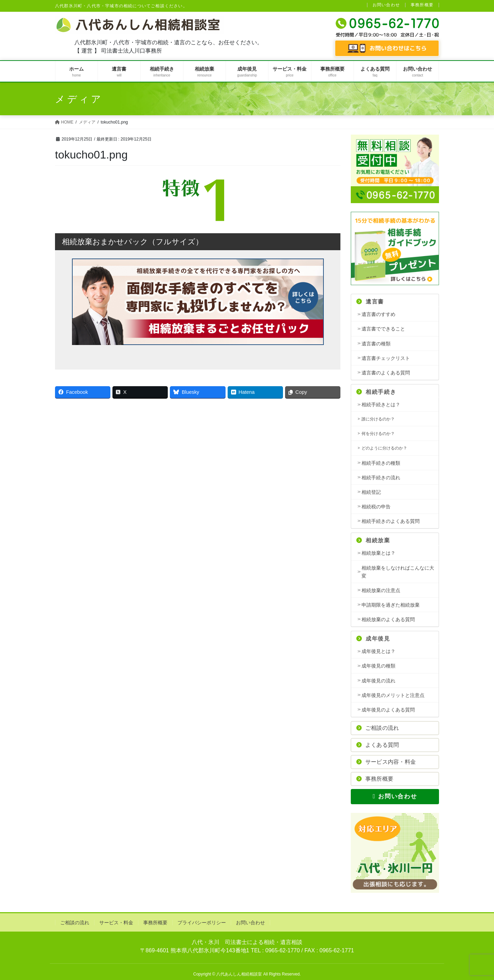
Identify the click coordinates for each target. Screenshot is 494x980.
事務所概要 (422, 5)
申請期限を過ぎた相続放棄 (391, 605)
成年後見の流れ (378, 681)
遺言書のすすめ (378, 314)
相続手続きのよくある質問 (391, 521)
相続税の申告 (376, 507)
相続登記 (371, 492)
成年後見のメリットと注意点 (393, 695)
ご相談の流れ (378, 728)
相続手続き (376, 392)
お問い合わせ (386, 5)
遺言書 (370, 302)
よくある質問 (378, 745)
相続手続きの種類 (381, 463)
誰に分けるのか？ (378, 419)
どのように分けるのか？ (384, 448)
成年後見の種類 (378, 666)
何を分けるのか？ (378, 434)
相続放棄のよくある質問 (388, 619)
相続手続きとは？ (381, 405)
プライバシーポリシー (202, 923)
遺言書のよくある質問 (386, 373)
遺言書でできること (383, 329)
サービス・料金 (116, 923)
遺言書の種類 (376, 344)
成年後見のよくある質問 (388, 710)
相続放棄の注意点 (381, 590)
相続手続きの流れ (381, 478)
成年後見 (373, 639)
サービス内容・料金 (386, 762)
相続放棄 (373, 540)
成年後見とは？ (378, 651)
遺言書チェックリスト (386, 358)
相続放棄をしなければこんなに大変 (398, 572)
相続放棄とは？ (378, 553)
